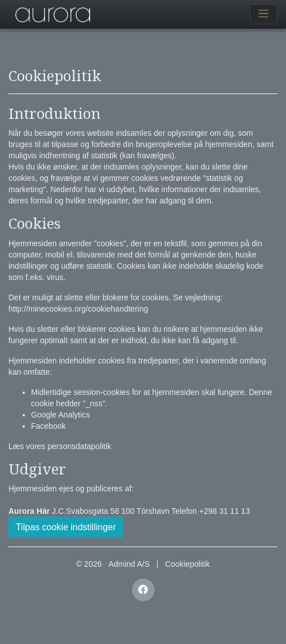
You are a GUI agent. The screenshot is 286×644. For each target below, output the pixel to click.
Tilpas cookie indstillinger (66, 527)
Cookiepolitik (188, 564)
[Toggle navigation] (264, 14)
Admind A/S (129, 564)
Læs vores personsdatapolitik (60, 446)
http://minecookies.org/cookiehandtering (78, 309)
